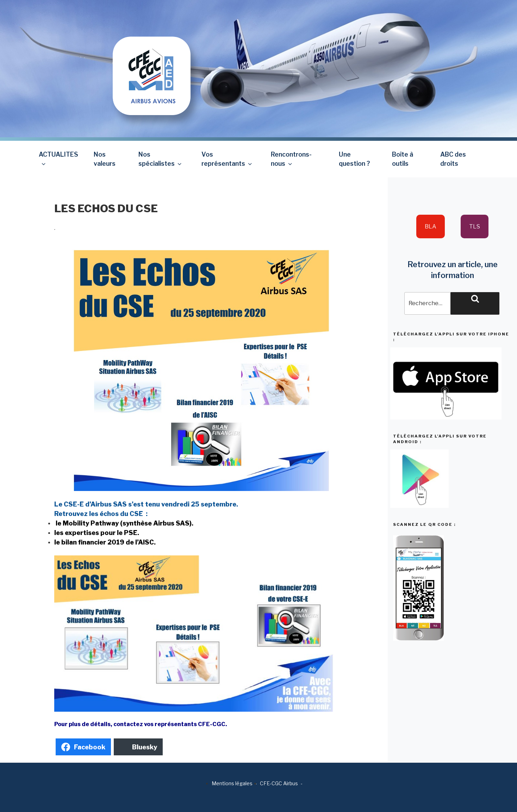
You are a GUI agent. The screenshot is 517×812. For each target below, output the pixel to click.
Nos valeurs (105, 159)
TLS (475, 226)
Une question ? (354, 159)
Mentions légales (232, 783)
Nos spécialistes (161, 159)
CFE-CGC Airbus (279, 783)
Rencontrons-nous (291, 159)
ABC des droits (453, 159)
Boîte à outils (403, 159)
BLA (431, 226)
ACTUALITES (58, 159)
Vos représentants (227, 159)
